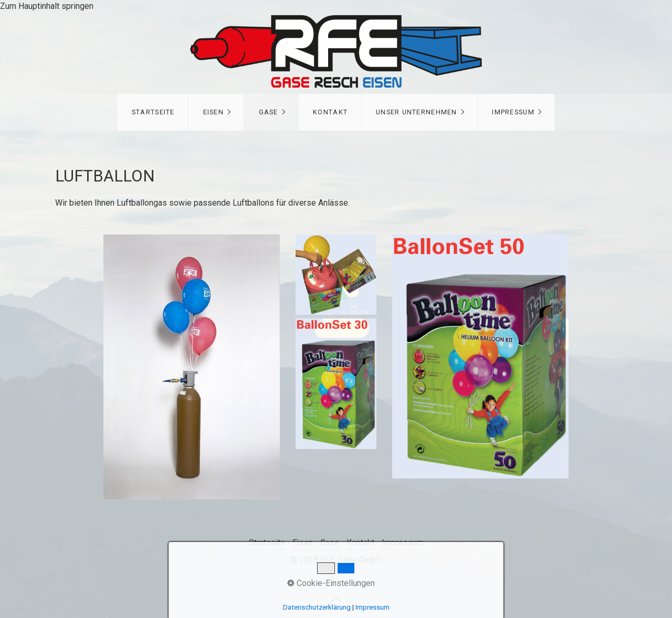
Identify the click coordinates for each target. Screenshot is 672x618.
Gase (269, 112)
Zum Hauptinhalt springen (47, 6)
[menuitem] (153, 112)
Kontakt (330, 112)
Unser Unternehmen (417, 112)
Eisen (213, 112)
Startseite (153, 112)
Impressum (513, 112)
